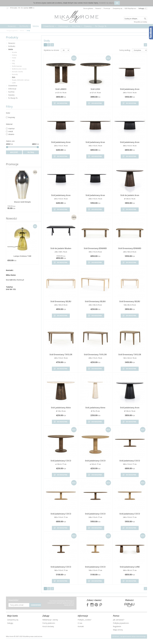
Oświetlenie (49, 26)
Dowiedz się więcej (106, 3)
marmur (10, 129)
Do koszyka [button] (60, 103)
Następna (145, 45)
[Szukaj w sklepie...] (135, 19)
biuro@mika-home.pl (15, 280)
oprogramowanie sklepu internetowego (133, 636)
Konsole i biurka (17, 72)
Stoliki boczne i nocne (19, 69)
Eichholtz (24, 26)
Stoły (14, 77)
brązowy (10, 117)
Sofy (13, 61)
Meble (36, 26)
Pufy (13, 63)
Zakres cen (10, 141)
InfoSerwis (116, 636)
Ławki (14, 83)
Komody (15, 74)
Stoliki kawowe (17, 66)
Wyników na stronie (52, 50)
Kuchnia (76, 26)
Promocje (12, 164)
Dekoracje (63, 26)
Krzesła (14, 52)
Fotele (14, 58)
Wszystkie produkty (140, 22)
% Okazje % (101, 26)
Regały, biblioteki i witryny (21, 80)
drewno (10, 134)
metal (9, 131)
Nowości (12, 26)
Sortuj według (125, 50)
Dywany (88, 26)
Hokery (14, 55)
